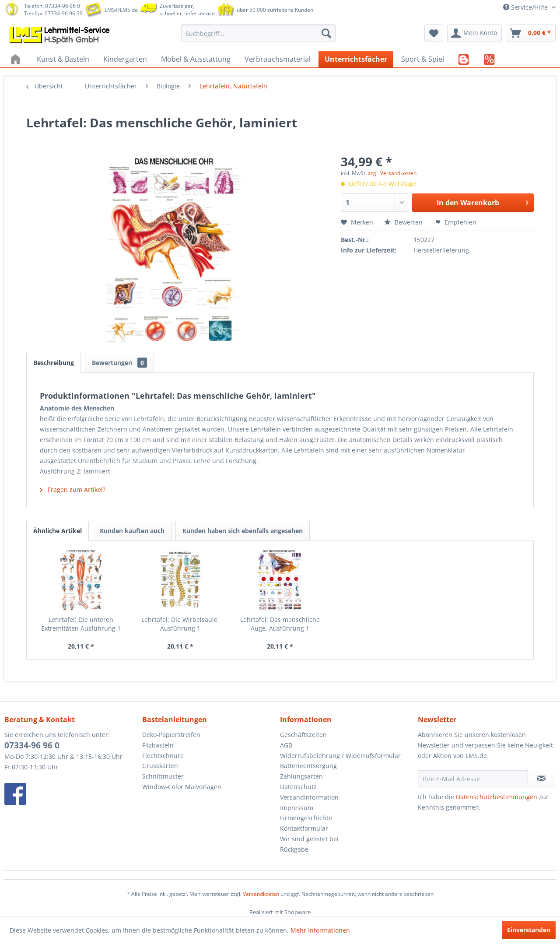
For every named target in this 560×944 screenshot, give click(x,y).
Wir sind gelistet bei (309, 839)
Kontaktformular (304, 828)
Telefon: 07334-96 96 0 (52, 6)
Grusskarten (160, 766)
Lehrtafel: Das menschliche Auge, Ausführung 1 (280, 624)
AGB (286, 745)
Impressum (297, 808)
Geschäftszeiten (303, 735)
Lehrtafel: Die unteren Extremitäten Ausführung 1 (81, 624)
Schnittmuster (163, 776)
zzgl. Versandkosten (392, 173)
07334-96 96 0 (32, 745)
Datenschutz (298, 787)
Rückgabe (294, 849)
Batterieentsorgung (308, 766)
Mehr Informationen (320, 930)
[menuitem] (258, 33)
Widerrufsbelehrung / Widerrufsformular (340, 756)
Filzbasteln (158, 745)
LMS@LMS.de (121, 10)
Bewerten (404, 222)
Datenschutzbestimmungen (497, 797)
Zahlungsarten (301, 776)
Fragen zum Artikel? (73, 490)
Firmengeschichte (306, 818)
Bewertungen (119, 363)
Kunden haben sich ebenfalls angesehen (243, 531)
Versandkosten (261, 894)
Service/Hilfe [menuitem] (526, 7)
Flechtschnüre (163, 756)
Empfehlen (456, 222)
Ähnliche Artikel (58, 531)
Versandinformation (309, 797)
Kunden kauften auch (132, 531)
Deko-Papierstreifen (171, 735)
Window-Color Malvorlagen (182, 787)
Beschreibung (54, 363)
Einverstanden (529, 930)
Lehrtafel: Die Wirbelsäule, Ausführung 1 (180, 624)
